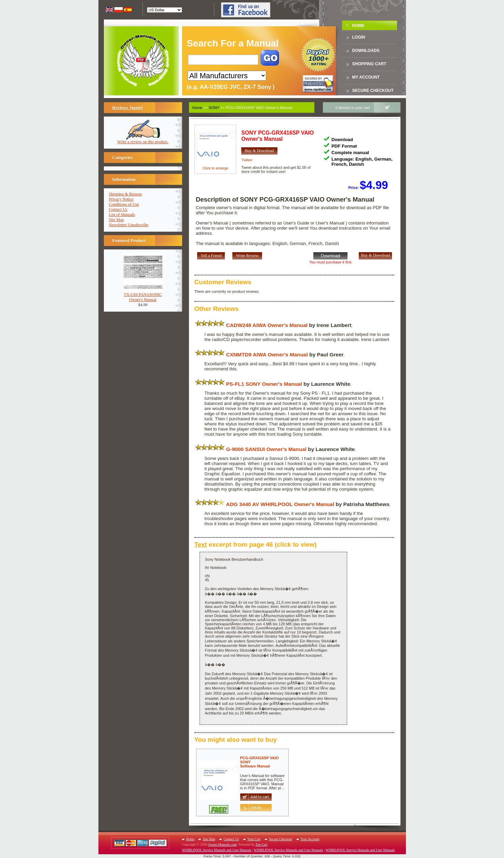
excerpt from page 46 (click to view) (256, 544)
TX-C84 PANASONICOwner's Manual (143, 295)
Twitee (247, 160)
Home (358, 26)
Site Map (117, 220)
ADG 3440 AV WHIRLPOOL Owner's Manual (280, 504)
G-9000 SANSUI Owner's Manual (266, 449)
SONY (214, 108)
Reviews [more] (128, 107)
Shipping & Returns (126, 194)
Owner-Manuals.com (222, 845)
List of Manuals (122, 215)
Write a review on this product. (143, 140)
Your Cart (254, 839)
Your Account (310, 839)
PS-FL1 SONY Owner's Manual (264, 384)
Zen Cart (262, 845)
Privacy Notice (121, 199)
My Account (366, 77)
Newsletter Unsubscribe (129, 225)
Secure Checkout (373, 91)
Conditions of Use (124, 204)
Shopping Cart (369, 64)
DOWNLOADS (366, 51)
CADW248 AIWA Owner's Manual (267, 325)
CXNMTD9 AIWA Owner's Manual (267, 355)
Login (359, 37)
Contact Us (118, 209)
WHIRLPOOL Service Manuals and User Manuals (217, 850)
